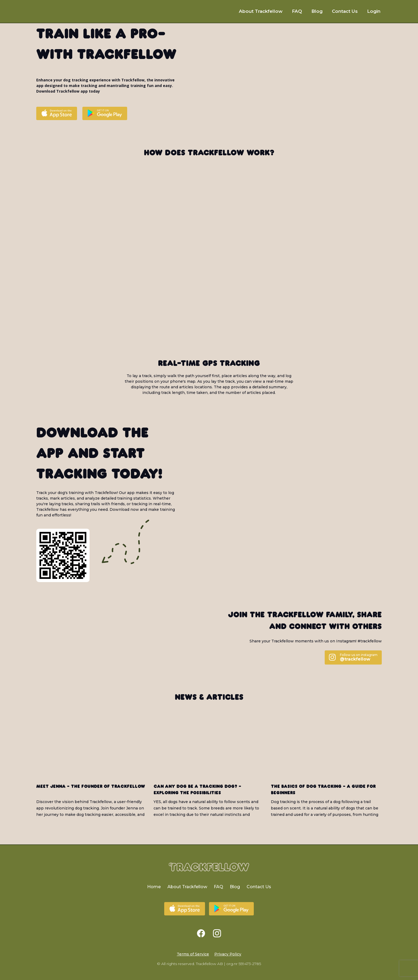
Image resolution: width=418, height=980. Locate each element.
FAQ (297, 11)
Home (154, 887)
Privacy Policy (228, 954)
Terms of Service (193, 954)
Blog (317, 11)
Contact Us (345, 11)
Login (374, 11)
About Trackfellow (261, 11)
